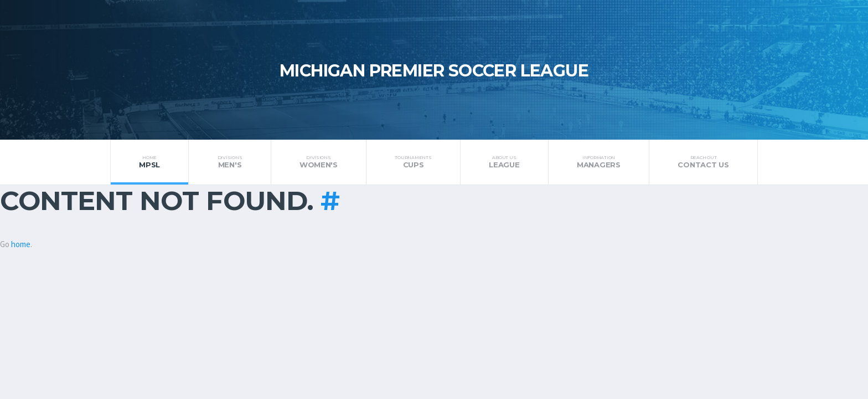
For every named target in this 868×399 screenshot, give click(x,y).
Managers (599, 162)
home (21, 244)
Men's (229, 162)
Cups (413, 162)
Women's (319, 162)
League (504, 162)
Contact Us (703, 162)
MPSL (149, 162)
